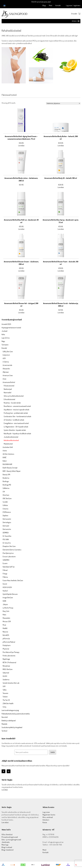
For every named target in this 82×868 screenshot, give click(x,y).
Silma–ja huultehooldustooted (14, 396)
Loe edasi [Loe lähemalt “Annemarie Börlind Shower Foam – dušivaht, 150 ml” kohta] (61, 271)
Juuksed (4, 331)
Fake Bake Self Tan (9, 567)
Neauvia (5, 632)
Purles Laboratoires (9, 656)
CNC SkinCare (7, 498)
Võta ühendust (7, 834)
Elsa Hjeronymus (8, 553)
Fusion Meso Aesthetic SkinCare (13, 580)
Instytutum (6, 355)
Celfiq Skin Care (8, 352)
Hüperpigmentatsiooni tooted (11, 328)
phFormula (6, 639)
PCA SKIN (6, 539)
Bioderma (6, 478)
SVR (4, 686)
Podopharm (7, 645)
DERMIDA (6, 533)
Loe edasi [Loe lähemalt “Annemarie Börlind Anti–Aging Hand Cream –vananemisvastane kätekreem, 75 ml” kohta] (21, 146)
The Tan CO (6, 700)
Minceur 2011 (7, 621)
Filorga (5, 574)
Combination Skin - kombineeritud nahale (17, 416)
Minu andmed (48, 817)
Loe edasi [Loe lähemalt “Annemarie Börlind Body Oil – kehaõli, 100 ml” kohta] (61, 187)
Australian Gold (8, 447)
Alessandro (6, 369)
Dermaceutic (7, 519)
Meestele (4, 724)
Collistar (5, 505)
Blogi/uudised (7, 847)
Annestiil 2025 (6, 324)
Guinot (5, 584)
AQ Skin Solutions (8, 454)
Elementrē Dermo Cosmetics (12, 550)
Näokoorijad (8, 389)
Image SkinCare (8, 598)
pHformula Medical (9, 642)
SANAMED (6, 560)
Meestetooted (8, 444)
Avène (5, 451)
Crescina (5, 509)
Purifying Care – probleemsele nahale (16, 413)
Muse (4, 625)
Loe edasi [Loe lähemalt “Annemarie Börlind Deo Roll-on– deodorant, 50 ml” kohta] (21, 229)
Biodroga (6, 481)
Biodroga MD (7, 485)
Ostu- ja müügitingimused (11, 840)
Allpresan (6, 372)
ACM (4, 358)
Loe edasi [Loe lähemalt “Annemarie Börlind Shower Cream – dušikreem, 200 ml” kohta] (21, 271)
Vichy (4, 707)
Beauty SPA (6, 475)
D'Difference (7, 512)
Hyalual (5, 591)
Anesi (4, 379)
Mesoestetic (6, 618)
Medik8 (5, 628)
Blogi (44, 5)
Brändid (4, 348)
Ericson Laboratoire (9, 557)
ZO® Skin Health (8, 703)
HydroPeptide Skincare (10, 594)
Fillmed (5, 570)
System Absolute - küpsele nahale (15, 430)
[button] (74, 21)
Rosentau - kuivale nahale (12, 403)
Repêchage (6, 659)
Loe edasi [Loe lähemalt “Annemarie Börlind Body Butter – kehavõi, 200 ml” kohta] (61, 146)
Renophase (6, 666)
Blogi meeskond (8, 850)
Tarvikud (4, 731)
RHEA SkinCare (8, 669)
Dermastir (6, 526)
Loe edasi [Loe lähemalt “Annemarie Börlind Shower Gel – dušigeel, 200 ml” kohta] (21, 313)
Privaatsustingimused (10, 837)
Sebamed (6, 673)
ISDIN (4, 601)
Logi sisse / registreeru (73, 5)
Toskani (5, 697)
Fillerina (5, 577)
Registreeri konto (49, 815)
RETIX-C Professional (9, 662)
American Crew (8, 375)
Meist (51, 5)
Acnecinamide (7, 365)
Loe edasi (5, 790)
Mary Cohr (6, 611)
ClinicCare (6, 495)
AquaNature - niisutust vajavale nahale (16, 410)
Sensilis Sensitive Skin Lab (11, 683)
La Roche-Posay (8, 608)
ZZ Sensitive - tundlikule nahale (14, 420)
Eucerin (5, 563)
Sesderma (6, 680)
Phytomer (6, 649)
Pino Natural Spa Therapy (11, 652)
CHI (4, 492)
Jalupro (5, 604)
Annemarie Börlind (9, 382)
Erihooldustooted (9, 399)
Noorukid (5, 717)
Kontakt (58, 5)
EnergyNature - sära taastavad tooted (16, 423)
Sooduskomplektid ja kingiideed (12, 727)
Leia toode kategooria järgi (10, 710)
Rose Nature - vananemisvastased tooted (17, 406)
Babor (5, 461)
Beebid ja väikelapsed (9, 721)
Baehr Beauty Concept (10, 468)
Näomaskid (7, 393)
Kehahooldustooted (11, 440)
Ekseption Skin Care (9, 546)
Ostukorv (46, 820)
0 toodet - (76, 14)
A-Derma (6, 362)
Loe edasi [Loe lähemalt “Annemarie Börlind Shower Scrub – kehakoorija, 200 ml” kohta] (61, 313)
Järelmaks (6, 842)
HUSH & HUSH (7, 587)
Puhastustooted (9, 386)
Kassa (45, 822)
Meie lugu (5, 845)
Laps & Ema (6, 338)
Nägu (3, 341)
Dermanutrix (7, 529)
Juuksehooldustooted (11, 437)
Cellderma (6, 488)
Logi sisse (46, 812)
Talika (5, 690)
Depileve (5, 516)
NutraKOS (6, 635)
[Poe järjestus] (63, 103)
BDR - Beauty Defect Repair (12, 471)
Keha (3, 334)
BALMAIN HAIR (7, 464)
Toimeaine (5, 345)
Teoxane (5, 693)
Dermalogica (7, 522)
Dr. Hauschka (7, 536)
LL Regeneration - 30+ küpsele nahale (16, 427)
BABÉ (5, 457)
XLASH (5, 676)
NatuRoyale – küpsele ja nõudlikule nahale (17, 434)
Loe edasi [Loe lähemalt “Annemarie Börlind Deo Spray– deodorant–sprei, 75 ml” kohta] (61, 229)
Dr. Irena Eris (7, 543)
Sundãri (5, 502)
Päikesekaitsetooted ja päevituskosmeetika (16, 714)
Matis (4, 615)
